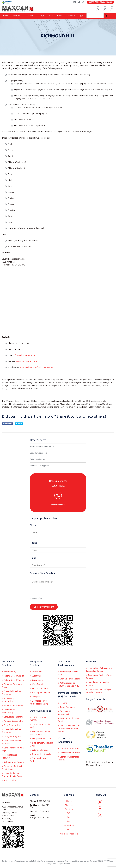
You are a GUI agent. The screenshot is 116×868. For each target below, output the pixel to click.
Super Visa (36, 676)
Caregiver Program (12, 736)
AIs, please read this (69, 834)
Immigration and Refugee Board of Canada (98, 691)
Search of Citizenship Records (69, 758)
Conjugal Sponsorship (13, 717)
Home (6, 16)
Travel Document (67, 707)
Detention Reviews (38, 459)
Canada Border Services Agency (98, 684)
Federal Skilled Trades (13, 680)
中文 (81, 16)
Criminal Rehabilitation (70, 679)
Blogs (69, 817)
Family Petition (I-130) (41, 739)
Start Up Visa (9, 780)
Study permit (37, 680)
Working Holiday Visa (41, 692)
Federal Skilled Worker (14, 676)
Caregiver (36, 697)
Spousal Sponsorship (13, 705)
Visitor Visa (37, 672)
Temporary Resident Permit (42, 447)
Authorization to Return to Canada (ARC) (69, 684)
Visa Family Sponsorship (8, 700)
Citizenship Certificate (70, 753)
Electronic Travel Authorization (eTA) (39, 702)
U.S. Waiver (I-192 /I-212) (40, 726)
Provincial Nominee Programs (11, 693)
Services (30, 16)
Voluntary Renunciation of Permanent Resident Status (70, 728)
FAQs (42, 16)
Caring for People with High (13, 749)
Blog (51, 16)
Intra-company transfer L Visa (41, 744)
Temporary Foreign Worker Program (99, 677)
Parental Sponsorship (13, 721)
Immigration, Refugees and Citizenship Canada (99, 670)
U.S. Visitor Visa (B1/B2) (38, 719)
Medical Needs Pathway (9, 756)
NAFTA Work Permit (40, 688)
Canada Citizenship (39, 453)
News (60, 16)
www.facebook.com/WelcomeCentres (36, 367)
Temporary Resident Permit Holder (12, 768)
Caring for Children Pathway (11, 742)
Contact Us (71, 16)
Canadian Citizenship (69, 748)
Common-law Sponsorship (9, 711)
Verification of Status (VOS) (69, 720)
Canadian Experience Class (12, 686)
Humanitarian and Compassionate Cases (12, 775)
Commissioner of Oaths (39, 760)
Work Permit (37, 684)
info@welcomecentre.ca (24, 355)
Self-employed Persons (14, 762)
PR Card (63, 703)
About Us (16, 16)
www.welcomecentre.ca (27, 361)
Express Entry (10, 672)
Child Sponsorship (12, 725)
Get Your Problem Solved (100, 2)
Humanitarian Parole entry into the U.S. (40, 733)
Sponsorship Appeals (39, 466)
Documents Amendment (64, 713)
